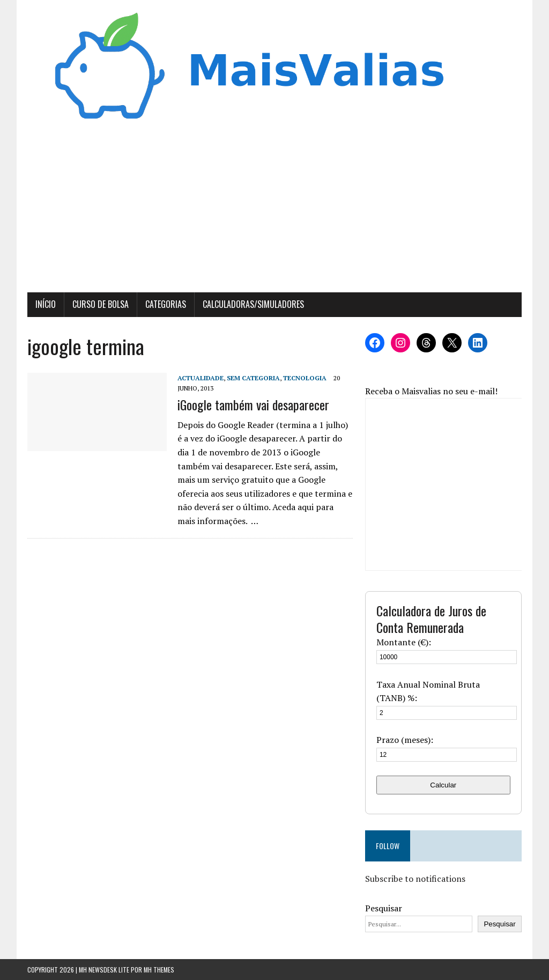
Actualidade (201, 378)
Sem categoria (253, 378)
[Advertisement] (274, 212)
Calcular (443, 785)
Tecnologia (305, 378)
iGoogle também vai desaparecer (253, 404)
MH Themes (159, 970)
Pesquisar (384, 908)
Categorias (166, 304)
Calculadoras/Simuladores (253, 304)
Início (46, 304)
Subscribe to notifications (415, 879)
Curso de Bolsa (101, 304)
